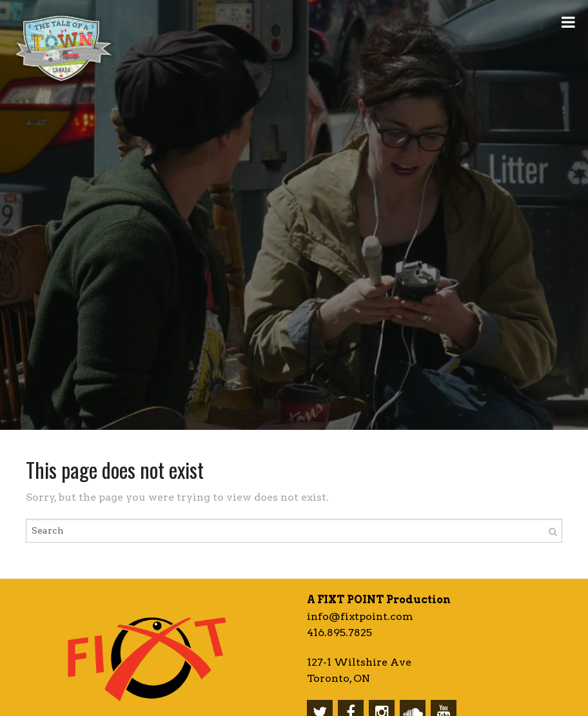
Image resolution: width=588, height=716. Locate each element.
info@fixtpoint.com (360, 616)
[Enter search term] (294, 531)
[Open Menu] (568, 21)
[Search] (553, 531)
